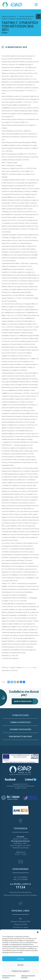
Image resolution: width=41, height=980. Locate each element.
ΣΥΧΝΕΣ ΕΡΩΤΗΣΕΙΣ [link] (20, 745)
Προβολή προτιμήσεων (20, 971)
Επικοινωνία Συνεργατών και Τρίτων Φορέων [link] (20, 895)
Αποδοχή (21, 959)
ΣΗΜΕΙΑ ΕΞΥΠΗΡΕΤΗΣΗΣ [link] (20, 752)
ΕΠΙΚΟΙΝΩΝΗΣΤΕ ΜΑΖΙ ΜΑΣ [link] (20, 766)
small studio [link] (30, 786)
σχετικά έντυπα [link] (28, 668)
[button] (38, 932)
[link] (13, 4)
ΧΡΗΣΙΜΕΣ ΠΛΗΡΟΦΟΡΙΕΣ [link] (20, 759)
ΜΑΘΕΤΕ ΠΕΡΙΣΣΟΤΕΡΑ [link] (23, 687)
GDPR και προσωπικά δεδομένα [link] (28, 976)
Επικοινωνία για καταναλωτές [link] (20, 892)
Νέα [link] (21, 919)
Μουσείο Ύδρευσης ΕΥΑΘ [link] (20, 921)
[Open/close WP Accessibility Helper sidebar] (38, 17)
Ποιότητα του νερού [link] (20, 927)
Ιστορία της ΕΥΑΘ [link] (20, 924)
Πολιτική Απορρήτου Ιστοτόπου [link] (9, 976)
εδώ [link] (9, 668)
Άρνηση (21, 965)
